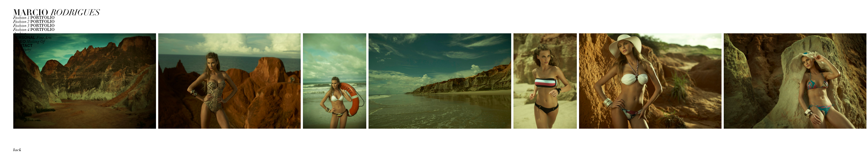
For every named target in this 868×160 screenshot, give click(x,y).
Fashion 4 (34, 30)
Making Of (29, 42)
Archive (20, 34)
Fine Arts (32, 38)
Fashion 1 (34, 18)
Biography (22, 50)
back (17, 150)
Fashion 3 (34, 26)
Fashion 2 (34, 22)
